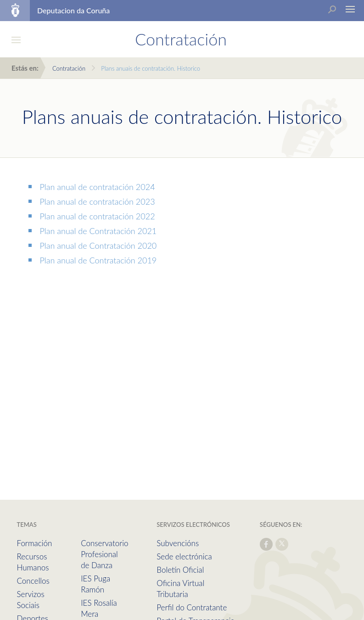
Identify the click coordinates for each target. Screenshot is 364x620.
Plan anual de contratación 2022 (98, 216)
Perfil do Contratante (192, 607)
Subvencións (178, 543)
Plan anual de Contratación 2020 (98, 246)
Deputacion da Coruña (73, 10)
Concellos (33, 581)
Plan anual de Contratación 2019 (98, 260)
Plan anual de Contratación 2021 (98, 231)
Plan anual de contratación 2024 (98, 187)
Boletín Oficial (180, 570)
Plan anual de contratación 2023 (98, 201)
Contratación (69, 68)
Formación (35, 543)
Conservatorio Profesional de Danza (104, 554)
